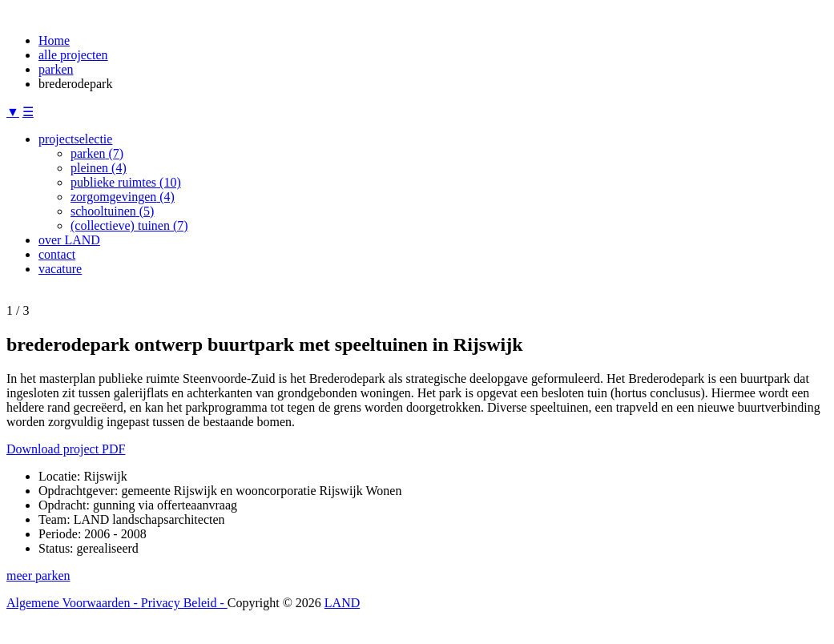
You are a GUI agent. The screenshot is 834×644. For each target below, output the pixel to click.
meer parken (38, 576)
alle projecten (73, 55)
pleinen (99, 168)
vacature (60, 269)
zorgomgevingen (123, 197)
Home (54, 40)
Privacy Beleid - (184, 603)
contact (57, 254)
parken (56, 69)
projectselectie (75, 139)
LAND (342, 603)
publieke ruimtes (126, 182)
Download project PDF (66, 449)
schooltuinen (112, 211)
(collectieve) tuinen (129, 225)
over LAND (69, 240)
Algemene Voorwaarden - (74, 603)
